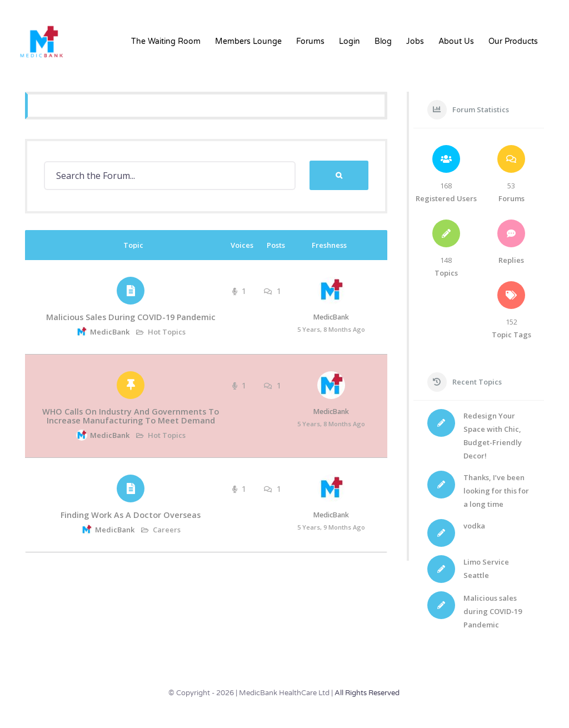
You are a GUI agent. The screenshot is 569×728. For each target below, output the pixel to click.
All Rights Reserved (367, 693)
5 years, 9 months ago (331, 527)
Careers (167, 530)
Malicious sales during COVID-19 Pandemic (131, 317)
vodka (474, 526)
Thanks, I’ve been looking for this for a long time (496, 491)
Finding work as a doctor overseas (131, 515)
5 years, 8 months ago (331, 329)
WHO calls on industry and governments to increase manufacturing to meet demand (131, 416)
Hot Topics (167, 332)
